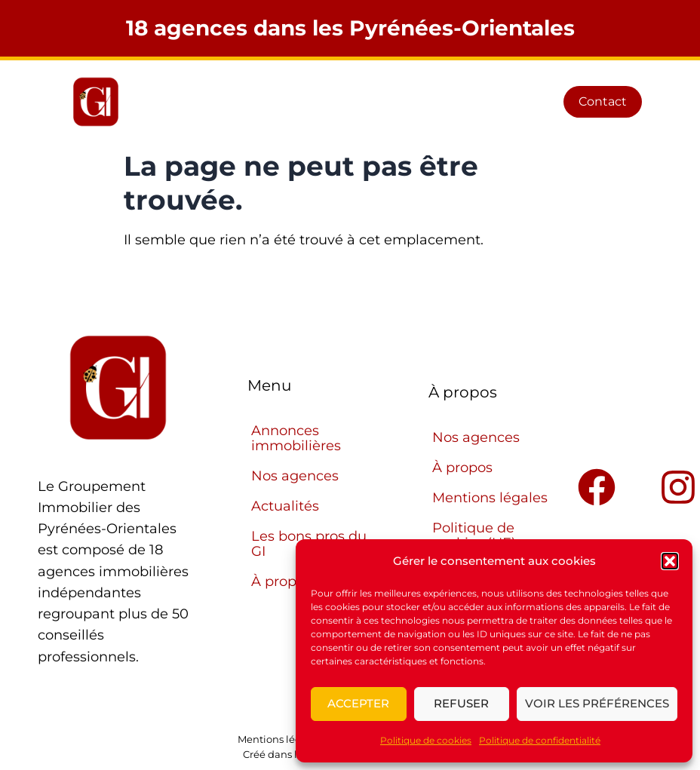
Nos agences (295, 476)
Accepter (358, 703)
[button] (670, 561)
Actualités (285, 506)
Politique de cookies (426, 740)
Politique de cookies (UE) (474, 535)
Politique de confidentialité (540, 740)
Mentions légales (490, 498)
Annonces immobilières (296, 438)
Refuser (461, 703)
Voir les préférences (597, 703)
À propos (462, 468)
